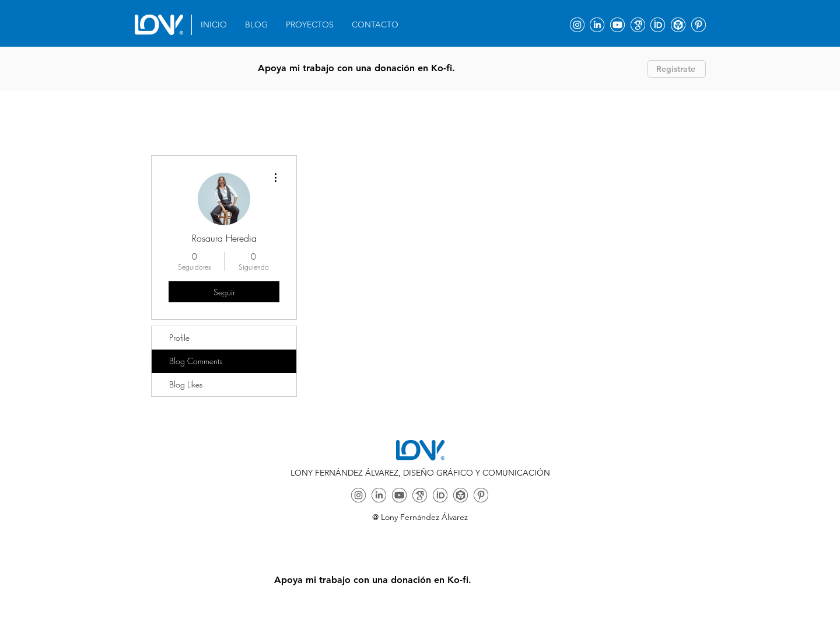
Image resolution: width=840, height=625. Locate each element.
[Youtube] (617, 25)
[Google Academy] (638, 25)
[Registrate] (677, 69)
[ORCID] (658, 25)
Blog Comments (196, 361)
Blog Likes (186, 384)
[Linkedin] (597, 25)
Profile (179, 338)
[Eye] (159, 25)
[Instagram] (577, 25)
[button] (310, 25)
